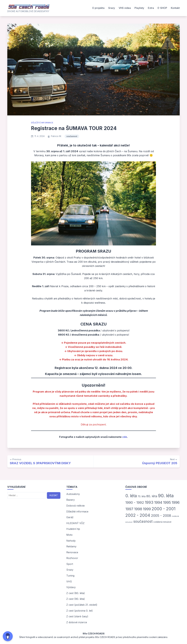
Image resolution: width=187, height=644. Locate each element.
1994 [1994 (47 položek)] (158, 502)
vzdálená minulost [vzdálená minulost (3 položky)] (162, 522)
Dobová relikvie (75, 506)
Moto (69, 535)
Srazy (112, 8)
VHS (69, 581)
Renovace (72, 552)
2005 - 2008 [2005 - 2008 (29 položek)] (161, 516)
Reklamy (71, 546)
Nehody (71, 541)
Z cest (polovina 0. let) (80, 611)
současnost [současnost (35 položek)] (143, 521)
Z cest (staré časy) (77, 616)
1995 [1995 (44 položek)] (167, 502)
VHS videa (125, 8)
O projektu (98, 8)
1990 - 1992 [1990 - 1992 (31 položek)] (135, 503)
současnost (72, 136)
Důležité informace (42, 123)
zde (125, 437)
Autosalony (73, 494)
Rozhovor (72, 558)
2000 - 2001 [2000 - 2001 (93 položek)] (164, 509)
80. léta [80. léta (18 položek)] (152, 496)
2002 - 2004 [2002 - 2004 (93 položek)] (138, 515)
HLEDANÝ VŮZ (75, 523)
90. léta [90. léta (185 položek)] (166, 496)
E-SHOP (162, 8)
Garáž (70, 517)
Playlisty (139, 8)
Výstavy (71, 587)
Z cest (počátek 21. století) (82, 605)
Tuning (70, 576)
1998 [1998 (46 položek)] (138, 509)
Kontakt (175, 8)
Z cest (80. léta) (76, 593)
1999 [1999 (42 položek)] (147, 509)
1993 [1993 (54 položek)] (149, 502)
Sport (70, 564)
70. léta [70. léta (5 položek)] (142, 496)
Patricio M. (56, 136)
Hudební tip (73, 529)
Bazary (71, 500)
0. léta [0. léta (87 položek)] (131, 496)
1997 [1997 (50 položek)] (129, 509)
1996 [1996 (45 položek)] (176, 502)
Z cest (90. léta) (76, 599)
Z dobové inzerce (77, 622)
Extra (151, 8)
